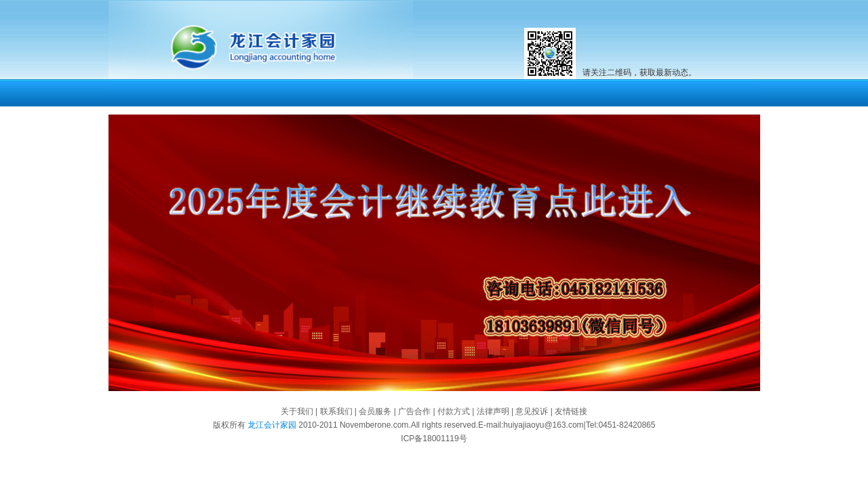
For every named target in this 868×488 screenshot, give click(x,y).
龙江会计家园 (271, 425)
